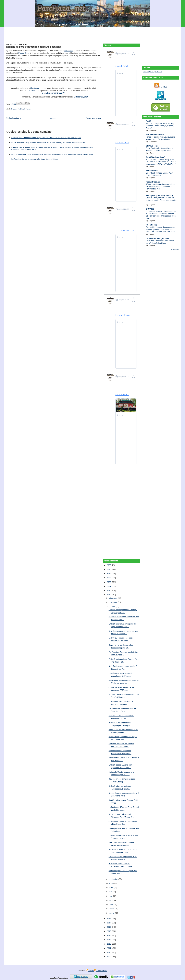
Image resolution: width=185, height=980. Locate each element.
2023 (109, 578)
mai (111, 896)
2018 (109, 919)
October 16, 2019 (81, 97)
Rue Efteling (151, 225)
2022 (109, 582)
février (112, 909)
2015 (109, 931)
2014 (109, 936)
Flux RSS (161, 87)
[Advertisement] (92, 34)
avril (111, 900)
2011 (109, 948)
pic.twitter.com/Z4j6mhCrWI (54, 93)
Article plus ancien (94, 118)
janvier (112, 913)
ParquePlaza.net (153, 182)
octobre (112, 606)
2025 (109, 569)
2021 (109, 586)
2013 (109, 940)
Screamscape (152, 171)
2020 (109, 590)
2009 (109, 957)
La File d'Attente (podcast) (158, 238)
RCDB (149, 121)
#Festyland (35, 88)
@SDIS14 (31, 90)
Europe (14, 109)
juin (111, 892)
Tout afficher (175, 249)
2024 (109, 574)
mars (111, 904)
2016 (109, 927)
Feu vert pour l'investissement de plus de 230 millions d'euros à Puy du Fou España (46, 138)
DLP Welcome (152, 146)
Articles (90, 971)
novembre (113, 602)
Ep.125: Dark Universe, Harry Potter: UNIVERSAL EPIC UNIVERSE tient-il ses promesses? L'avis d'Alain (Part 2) (161, 162)
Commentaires (101, 971)
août (111, 883)
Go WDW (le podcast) (156, 157)
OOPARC (150, 209)
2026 (109, 565)
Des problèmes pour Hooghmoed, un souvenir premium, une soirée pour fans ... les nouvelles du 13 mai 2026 (161, 230)
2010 (109, 952)
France (28, 109)
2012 (109, 944)
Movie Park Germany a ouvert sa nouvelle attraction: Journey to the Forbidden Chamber (48, 142)
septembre (114, 879)
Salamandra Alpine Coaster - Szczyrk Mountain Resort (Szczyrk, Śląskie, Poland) (161, 126)
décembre (113, 598)
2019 (109, 595)
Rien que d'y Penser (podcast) (159, 195)
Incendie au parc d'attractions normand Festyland (33, 47)
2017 (109, 923)
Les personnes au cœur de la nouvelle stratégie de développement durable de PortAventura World (52, 154)
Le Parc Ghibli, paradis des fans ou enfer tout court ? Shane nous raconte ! (161, 200)
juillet (111, 888)
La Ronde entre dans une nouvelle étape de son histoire (35, 159)
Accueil (53, 118)
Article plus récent (13, 118)
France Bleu (23, 53)
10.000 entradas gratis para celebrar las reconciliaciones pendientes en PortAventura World (160, 187)
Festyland (69, 51)
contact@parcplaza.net (153, 72)
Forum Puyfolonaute (155, 135)
